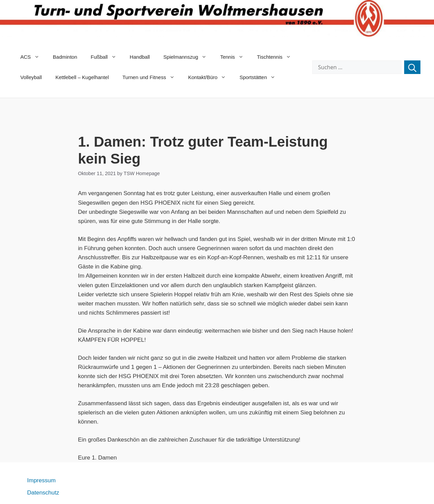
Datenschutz (43, 493)
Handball (140, 57)
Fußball (107, 57)
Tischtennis (277, 57)
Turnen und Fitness (152, 77)
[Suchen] (412, 67)
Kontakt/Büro (211, 77)
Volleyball (31, 77)
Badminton (65, 57)
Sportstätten (261, 77)
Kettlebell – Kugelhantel (82, 77)
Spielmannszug (189, 57)
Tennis (235, 57)
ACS (33, 57)
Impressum (41, 480)
